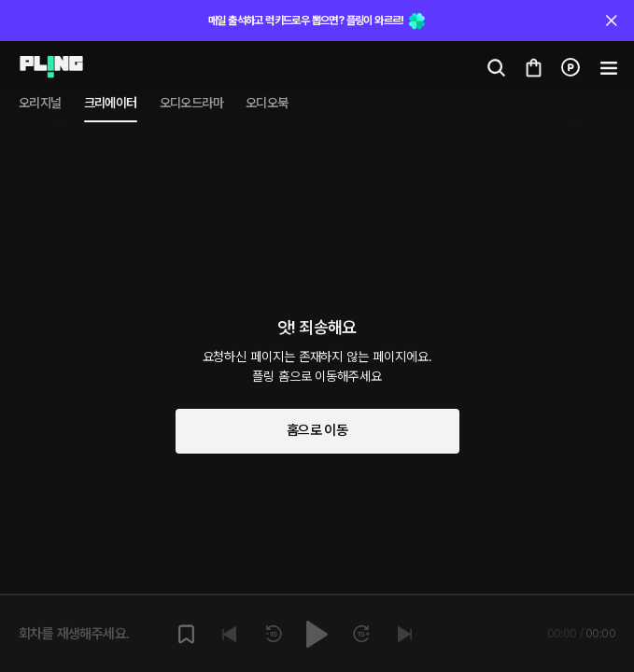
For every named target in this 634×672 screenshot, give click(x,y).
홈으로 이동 (317, 430)
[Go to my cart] (533, 67)
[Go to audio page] (46, 67)
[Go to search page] (496, 67)
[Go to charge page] (571, 67)
